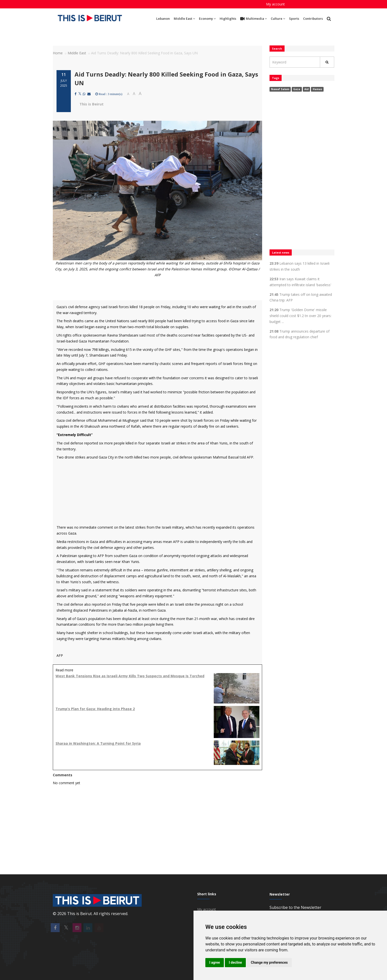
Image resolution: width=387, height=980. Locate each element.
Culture (278, 19)
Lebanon (163, 19)
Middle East (184, 19)
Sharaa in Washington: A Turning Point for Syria (98, 743)
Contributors (313, 19)
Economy (207, 19)
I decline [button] (235, 962)
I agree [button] (215, 962)
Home (58, 53)
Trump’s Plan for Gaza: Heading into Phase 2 (95, 709)
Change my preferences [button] (269, 962)
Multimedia (253, 19)
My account (275, 4)
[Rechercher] (327, 62)
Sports (294, 19)
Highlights (228, 19)
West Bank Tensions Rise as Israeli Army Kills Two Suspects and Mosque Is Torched (130, 676)
